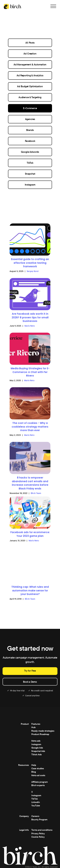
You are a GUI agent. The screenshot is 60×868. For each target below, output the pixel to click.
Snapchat (30, 174)
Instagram (30, 185)
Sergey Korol (33, 271)
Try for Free (30, 671)
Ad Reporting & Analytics (30, 75)
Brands (30, 130)
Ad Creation (30, 54)
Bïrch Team (36, 493)
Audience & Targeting (30, 97)
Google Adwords (30, 152)
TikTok (30, 163)
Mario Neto (30, 326)
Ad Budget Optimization (30, 86)
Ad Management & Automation (30, 64)
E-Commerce (30, 108)
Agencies (30, 119)
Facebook (30, 141)
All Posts (30, 43)
